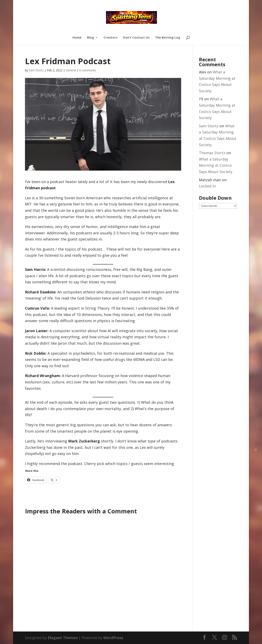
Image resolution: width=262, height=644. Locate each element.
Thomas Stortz (212, 153)
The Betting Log (168, 38)
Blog (90, 38)
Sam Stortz (36, 70)
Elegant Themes (63, 638)
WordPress (113, 638)
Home (77, 38)
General (71, 70)
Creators (111, 38)
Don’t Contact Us (136, 38)
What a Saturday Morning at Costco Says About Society (216, 165)
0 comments (88, 70)
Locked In (207, 186)
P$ (201, 99)
